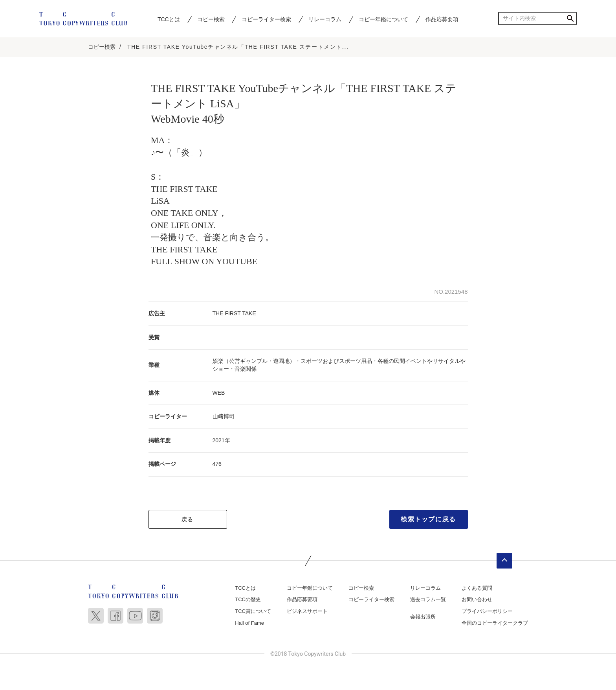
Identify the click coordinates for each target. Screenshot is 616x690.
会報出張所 (423, 617)
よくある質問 (477, 588)
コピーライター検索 (266, 19)
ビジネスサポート (307, 612)
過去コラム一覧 (428, 600)
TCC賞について (253, 612)
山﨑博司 (224, 417)
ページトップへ (504, 561)
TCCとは (169, 19)
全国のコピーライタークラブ (495, 623)
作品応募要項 (442, 19)
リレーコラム (325, 19)
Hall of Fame (249, 623)
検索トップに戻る (428, 520)
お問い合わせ (477, 600)
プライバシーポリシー (487, 612)
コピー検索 (211, 19)
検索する (570, 18)
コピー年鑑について (383, 19)
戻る (188, 520)
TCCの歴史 (248, 600)
